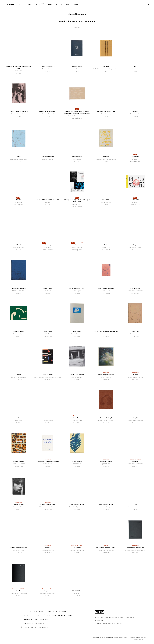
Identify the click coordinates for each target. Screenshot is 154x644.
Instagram (40, 623)
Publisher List (61, 611)
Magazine (65, 4)
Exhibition (42, 611)
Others (75, 4)
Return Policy (29, 619)
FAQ (37, 619)
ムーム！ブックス (36, 4)
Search (139, 5)
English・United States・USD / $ (36, 627)
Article (35, 611)
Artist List (51, 611)
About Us (27, 611)
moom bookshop (9, 5)
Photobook (53, 4)
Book (21, 4)
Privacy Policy (45, 619)
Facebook (29, 623)
